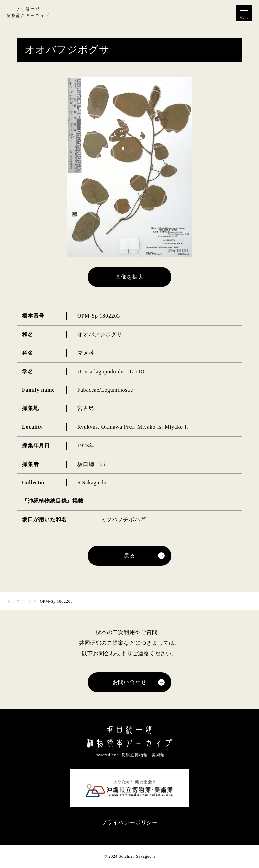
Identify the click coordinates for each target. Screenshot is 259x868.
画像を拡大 (129, 277)
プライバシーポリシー (129, 822)
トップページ (20, 601)
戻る (129, 555)
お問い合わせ (130, 682)
